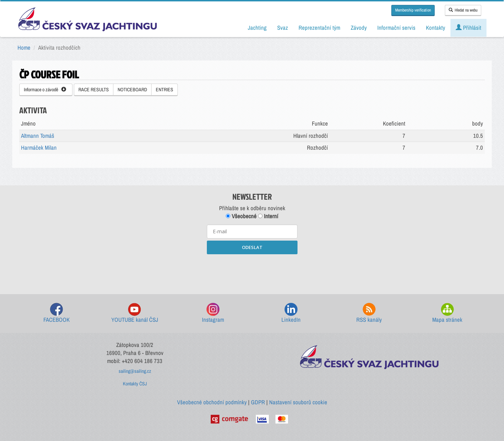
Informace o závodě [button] (45, 90)
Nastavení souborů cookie (298, 402)
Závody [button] (359, 28)
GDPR (258, 402)
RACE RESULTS (94, 90)
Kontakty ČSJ (135, 384)
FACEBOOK (57, 313)
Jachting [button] (257, 28)
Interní (268, 216)
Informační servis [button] (396, 28)
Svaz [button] (283, 28)
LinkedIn (291, 313)
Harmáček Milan (39, 148)
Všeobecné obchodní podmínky (212, 402)
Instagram (213, 313)
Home (24, 48)
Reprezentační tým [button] (319, 28)
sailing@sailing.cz (135, 371)
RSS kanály (369, 313)
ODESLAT (252, 247)
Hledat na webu (463, 10)
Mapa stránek (447, 313)
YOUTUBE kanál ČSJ (135, 313)
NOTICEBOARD (132, 90)
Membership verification (413, 10)
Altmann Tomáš (38, 136)
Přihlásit (468, 28)
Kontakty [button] (436, 28)
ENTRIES (164, 90)
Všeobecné (241, 216)
